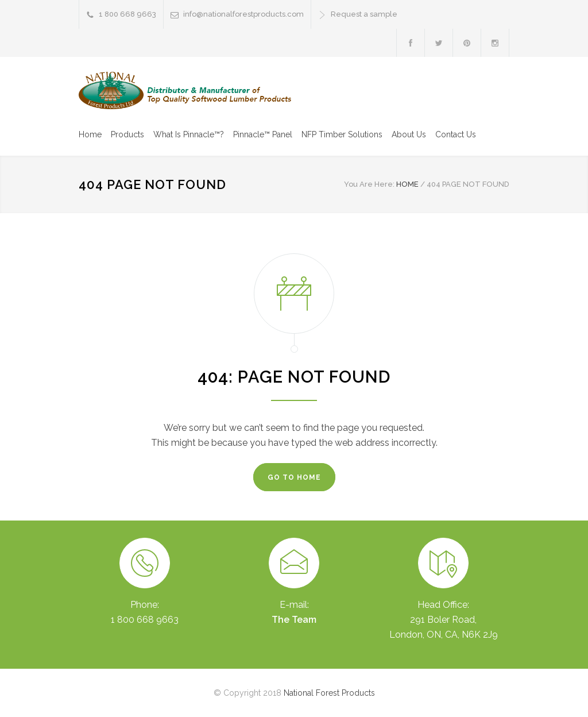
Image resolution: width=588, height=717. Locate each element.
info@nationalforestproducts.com (243, 14)
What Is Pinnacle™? (189, 134)
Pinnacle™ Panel (263, 134)
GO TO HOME (294, 477)
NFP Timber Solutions (342, 134)
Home (90, 134)
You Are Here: (369, 184)
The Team (294, 620)
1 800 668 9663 (127, 14)
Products (127, 134)
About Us (409, 134)
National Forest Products (329, 693)
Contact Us (456, 134)
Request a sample (364, 14)
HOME (407, 184)
